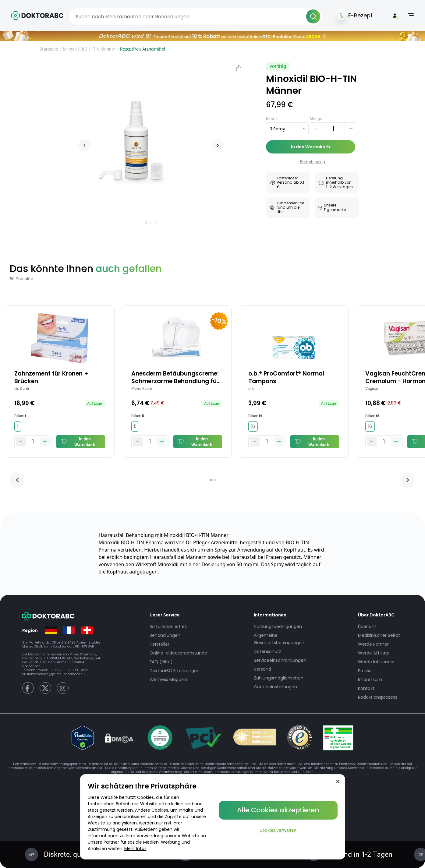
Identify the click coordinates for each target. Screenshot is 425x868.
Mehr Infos (135, 849)
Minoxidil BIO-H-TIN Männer (89, 49)
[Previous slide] (84, 145)
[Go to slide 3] (156, 223)
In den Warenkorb (311, 147)
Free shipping (312, 162)
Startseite (49, 49)
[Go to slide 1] (146, 223)
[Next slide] (218, 145)
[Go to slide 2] (151, 223)
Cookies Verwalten (278, 830)
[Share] (239, 68)
